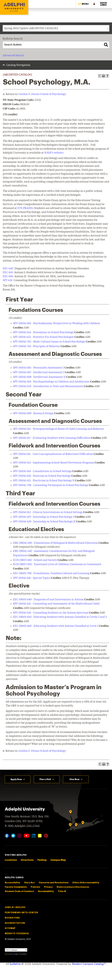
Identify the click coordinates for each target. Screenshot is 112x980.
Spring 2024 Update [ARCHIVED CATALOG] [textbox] (31, 28)
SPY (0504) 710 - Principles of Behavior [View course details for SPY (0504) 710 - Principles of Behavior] (36, 346)
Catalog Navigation (18, 65)
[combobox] (56, 28)
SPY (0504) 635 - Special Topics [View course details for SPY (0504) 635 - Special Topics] (32, 578)
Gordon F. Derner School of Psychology (42, 94)
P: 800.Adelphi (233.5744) (22, 826)
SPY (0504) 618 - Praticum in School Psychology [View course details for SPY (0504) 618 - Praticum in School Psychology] (42, 476)
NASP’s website (54, 153)
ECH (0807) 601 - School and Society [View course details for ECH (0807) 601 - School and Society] (35, 560)
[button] (84, 4)
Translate (20, 954)
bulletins (15, 964)
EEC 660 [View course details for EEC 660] (8, 276)
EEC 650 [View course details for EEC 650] (8, 273)
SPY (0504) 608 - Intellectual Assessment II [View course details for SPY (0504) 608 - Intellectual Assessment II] (39, 377)
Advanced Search (13, 56)
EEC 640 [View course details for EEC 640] (8, 269)
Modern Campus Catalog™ (89, 964)
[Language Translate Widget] (16, 950)
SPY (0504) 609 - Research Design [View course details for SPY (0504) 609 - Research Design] (33, 413)
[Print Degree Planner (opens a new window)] (100, 76)
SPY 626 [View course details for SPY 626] (8, 280)
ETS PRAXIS (25, 208)
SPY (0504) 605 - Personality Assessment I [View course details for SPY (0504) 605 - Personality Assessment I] (38, 368)
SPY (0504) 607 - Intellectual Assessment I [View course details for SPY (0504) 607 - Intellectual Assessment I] (39, 372)
